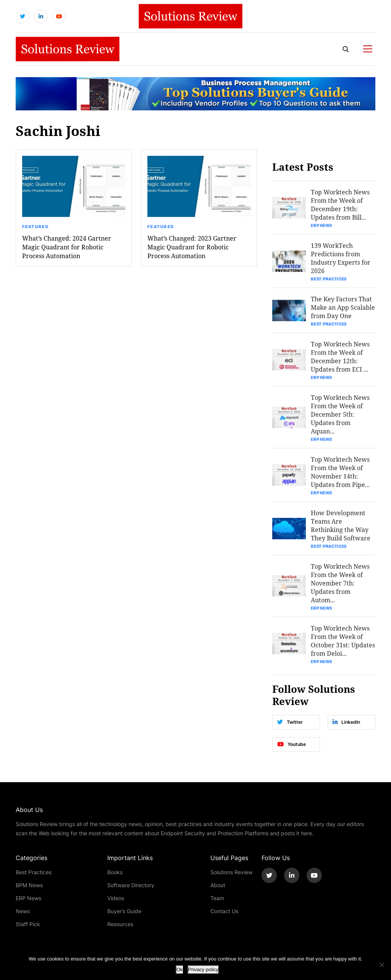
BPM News (29, 885)
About (218, 885)
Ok (180, 969)
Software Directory (131, 885)
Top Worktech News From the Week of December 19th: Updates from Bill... (340, 205)
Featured (36, 226)
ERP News (322, 225)
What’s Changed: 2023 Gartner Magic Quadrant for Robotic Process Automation (192, 247)
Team (217, 898)
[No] (381, 965)
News (23, 911)
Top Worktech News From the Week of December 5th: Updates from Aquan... (340, 414)
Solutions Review (231, 872)
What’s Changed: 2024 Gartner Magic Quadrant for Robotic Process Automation (67, 247)
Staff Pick (28, 924)
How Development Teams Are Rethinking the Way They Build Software (341, 525)
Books (115, 872)
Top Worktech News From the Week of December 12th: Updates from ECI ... (340, 357)
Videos (116, 898)
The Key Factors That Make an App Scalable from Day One (343, 307)
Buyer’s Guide (124, 911)
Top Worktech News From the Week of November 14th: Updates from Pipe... (340, 472)
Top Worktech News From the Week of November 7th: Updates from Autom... (340, 583)
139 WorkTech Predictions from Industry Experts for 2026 (341, 258)
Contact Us (224, 911)
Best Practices (329, 279)
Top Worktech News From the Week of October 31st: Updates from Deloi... (343, 641)
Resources (120, 924)
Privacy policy (203, 969)
